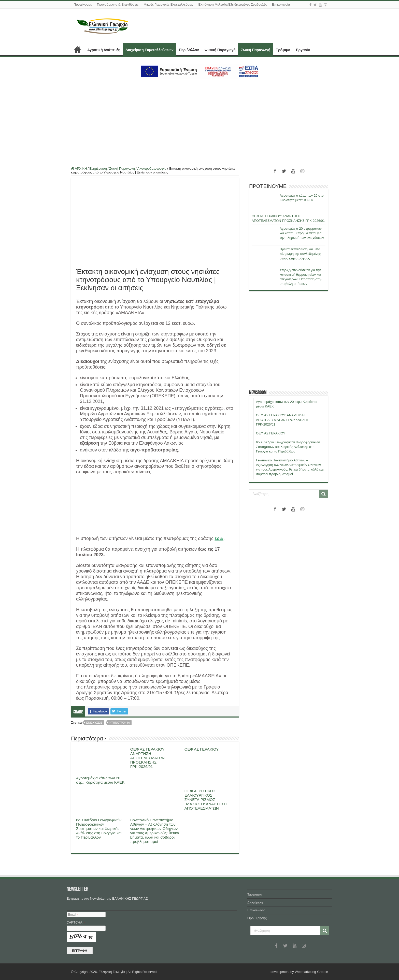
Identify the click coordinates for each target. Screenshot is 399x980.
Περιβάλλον (189, 50)
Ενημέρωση (98, 169)
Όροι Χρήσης (257, 918)
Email (73, 915)
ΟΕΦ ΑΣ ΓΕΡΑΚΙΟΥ (202, 749)
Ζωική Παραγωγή (255, 50)
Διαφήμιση (255, 902)
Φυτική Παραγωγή (220, 50)
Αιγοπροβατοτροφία (152, 169)
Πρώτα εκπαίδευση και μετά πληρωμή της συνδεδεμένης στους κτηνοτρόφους (300, 254)
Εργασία (303, 50)
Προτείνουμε (83, 4)
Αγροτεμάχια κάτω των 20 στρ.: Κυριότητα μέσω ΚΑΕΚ (100, 780)
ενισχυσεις (94, 723)
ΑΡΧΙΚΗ (78, 49)
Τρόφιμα (283, 50)
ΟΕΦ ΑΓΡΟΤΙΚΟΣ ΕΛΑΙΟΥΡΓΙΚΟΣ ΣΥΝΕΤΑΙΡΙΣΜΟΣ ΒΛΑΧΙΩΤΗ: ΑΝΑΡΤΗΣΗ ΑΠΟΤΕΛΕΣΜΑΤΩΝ (206, 800)
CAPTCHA (76, 922)
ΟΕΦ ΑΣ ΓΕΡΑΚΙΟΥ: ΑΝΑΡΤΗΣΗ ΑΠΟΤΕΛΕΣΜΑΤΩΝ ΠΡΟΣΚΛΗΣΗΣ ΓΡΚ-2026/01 (148, 758)
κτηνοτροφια (120, 723)
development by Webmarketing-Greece (299, 972)
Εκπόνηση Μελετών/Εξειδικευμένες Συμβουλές (232, 4)
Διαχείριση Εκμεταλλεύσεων (149, 50)
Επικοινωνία (281, 4)
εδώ (219, 538)
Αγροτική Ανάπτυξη (104, 50)
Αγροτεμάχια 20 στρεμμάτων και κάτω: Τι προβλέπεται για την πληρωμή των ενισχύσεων (302, 233)
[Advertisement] (199, 120)
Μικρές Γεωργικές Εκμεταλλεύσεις (168, 4)
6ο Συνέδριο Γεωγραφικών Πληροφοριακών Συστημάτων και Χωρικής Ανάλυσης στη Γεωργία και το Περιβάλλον (99, 829)
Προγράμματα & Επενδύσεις (118, 4)
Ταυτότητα (255, 894)
